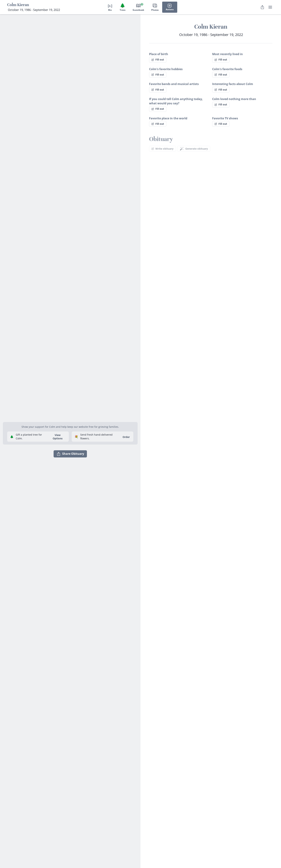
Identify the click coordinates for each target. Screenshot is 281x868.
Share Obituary (70, 454)
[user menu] (270, 7)
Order (126, 437)
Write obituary (162, 149)
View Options (58, 437)
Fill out (158, 60)
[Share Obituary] (262, 7)
